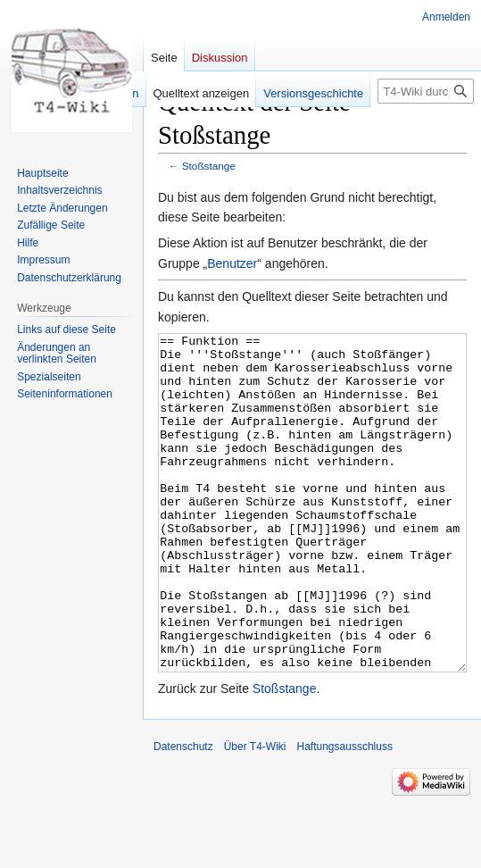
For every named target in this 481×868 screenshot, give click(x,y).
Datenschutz (183, 814)
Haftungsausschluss (345, 814)
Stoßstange (209, 166)
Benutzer (232, 263)
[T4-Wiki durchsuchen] (426, 91)
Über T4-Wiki (255, 814)
